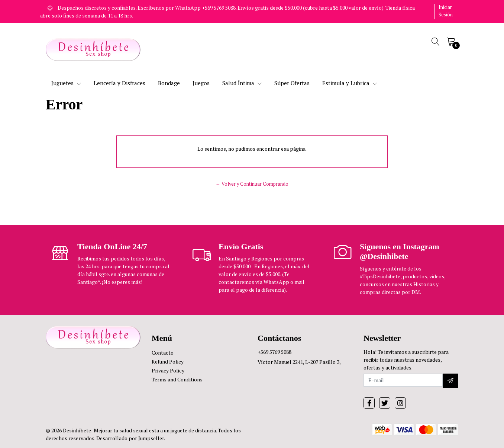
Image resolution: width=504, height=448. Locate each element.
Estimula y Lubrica (350, 83)
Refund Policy (168, 361)
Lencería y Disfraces (119, 83)
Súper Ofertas (292, 83)
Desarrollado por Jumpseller (130, 438)
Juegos (201, 83)
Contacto (163, 353)
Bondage (169, 83)
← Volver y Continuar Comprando (252, 184)
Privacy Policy (168, 370)
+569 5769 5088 (274, 352)
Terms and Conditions (177, 379)
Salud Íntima (242, 83)
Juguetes (66, 83)
